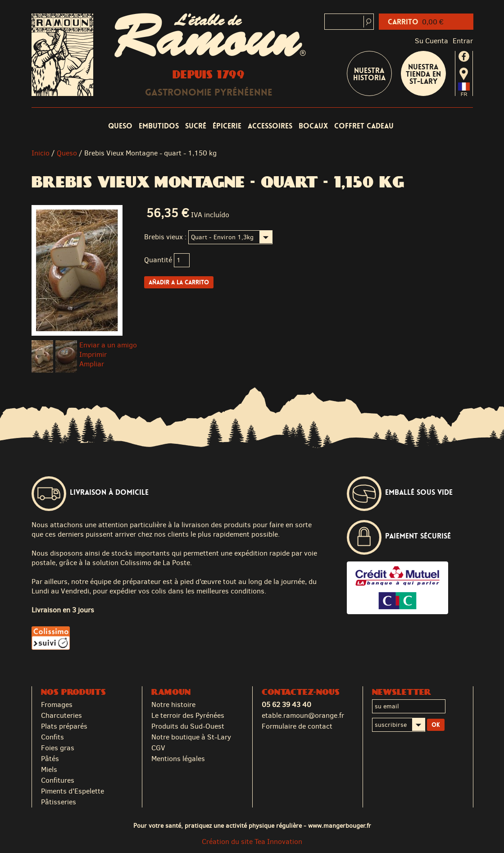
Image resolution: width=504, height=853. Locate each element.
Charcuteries (61, 715)
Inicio (41, 153)
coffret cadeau (364, 126)
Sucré (196, 126)
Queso (120, 126)
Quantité (158, 260)
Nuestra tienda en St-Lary (423, 74)
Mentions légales (178, 759)
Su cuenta (431, 41)
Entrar (463, 41)
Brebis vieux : (165, 237)
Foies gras (58, 748)
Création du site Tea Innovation (252, 842)
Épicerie (227, 126)
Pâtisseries (59, 802)
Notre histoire (173, 705)
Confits (52, 737)
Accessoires (270, 126)
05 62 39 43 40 (286, 705)
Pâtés (50, 759)
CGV (158, 748)
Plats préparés (64, 726)
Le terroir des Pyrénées (188, 715)
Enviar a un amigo (108, 345)
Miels (49, 769)
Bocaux (313, 126)
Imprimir (93, 354)
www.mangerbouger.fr (340, 826)
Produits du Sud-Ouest (188, 726)
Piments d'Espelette (73, 791)
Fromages (57, 705)
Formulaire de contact (297, 726)
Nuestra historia (369, 74)
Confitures (58, 780)
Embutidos (159, 126)
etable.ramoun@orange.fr (303, 715)
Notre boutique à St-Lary (191, 737)
